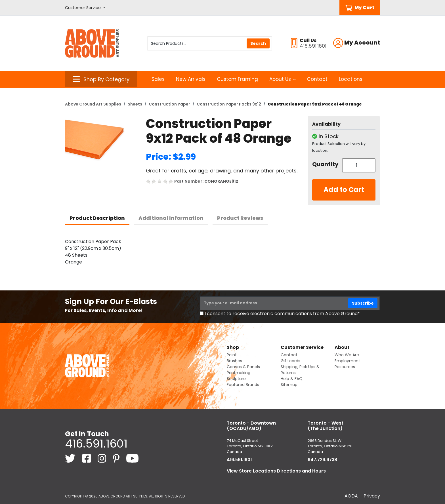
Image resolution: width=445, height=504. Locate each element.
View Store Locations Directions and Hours (276, 471)
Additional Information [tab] (171, 218)
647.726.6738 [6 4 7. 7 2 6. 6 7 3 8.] (322, 460)
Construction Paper (169, 104)
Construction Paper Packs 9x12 (229, 104)
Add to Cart (344, 190)
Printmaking (239, 373)
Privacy (372, 496)
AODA (351, 496)
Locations (351, 79)
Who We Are (347, 355)
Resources (345, 367)
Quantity (325, 164)
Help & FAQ (292, 379)
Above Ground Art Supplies (93, 104)
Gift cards (290, 361)
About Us (283, 79)
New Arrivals (191, 79)
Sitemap (289, 385)
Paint (232, 355)
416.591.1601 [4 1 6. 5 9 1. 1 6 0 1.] (96, 444)
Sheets (135, 104)
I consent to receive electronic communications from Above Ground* (282, 314)
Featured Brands (243, 385)
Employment (347, 361)
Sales (158, 79)
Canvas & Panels (243, 367)
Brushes (234, 361)
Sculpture (236, 379)
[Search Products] (210, 43)
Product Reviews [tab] (240, 218)
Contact (317, 79)
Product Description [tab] (97, 218)
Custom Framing (237, 79)
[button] (85, 8)
